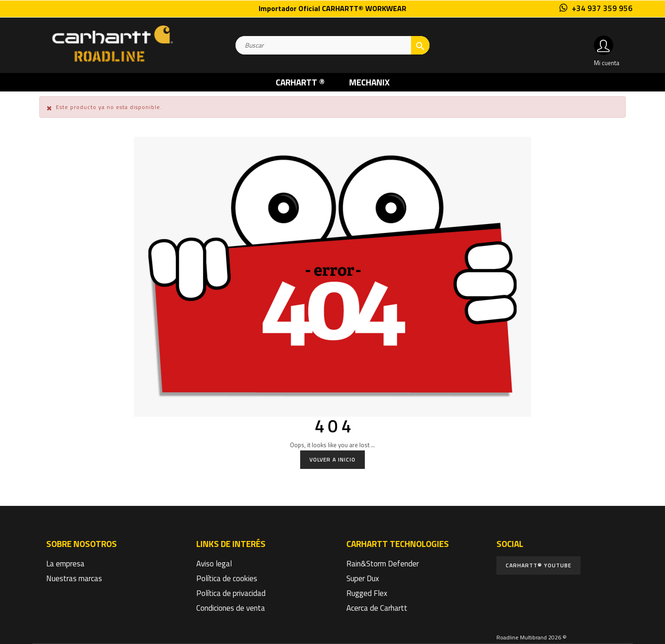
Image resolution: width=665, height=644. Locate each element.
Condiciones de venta (231, 608)
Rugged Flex (367, 593)
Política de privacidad (231, 593)
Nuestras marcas (74, 578)
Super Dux (363, 578)
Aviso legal (214, 564)
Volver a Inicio (332, 459)
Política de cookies (227, 578)
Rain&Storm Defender (383, 564)
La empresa (65, 564)
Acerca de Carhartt (377, 608)
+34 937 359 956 (602, 8)
